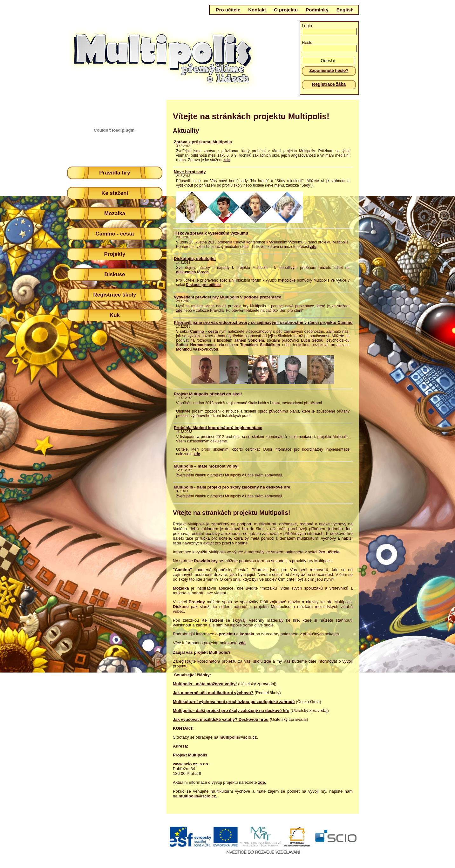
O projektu (286, 10)
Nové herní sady (190, 172)
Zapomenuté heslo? (329, 70)
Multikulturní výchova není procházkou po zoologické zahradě (234, 702)
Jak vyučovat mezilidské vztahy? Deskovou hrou (221, 719)
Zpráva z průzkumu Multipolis (203, 142)
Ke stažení (115, 193)
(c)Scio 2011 (225, 845)
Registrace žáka (329, 84)
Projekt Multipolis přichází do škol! (208, 394)
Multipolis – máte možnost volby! (206, 466)
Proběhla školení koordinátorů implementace (218, 428)
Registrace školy (115, 295)
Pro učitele (228, 10)
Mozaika (115, 213)
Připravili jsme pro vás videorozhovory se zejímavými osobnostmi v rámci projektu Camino (263, 322)
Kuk (115, 315)
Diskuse (115, 274)
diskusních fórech (192, 272)
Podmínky (317, 10)
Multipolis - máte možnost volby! (205, 684)
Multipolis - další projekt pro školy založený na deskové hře (232, 487)
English (345, 10)
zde (227, 160)
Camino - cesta (115, 234)
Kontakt (257, 10)
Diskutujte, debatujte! (195, 259)
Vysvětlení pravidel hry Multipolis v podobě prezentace (227, 297)
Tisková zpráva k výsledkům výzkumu (211, 233)
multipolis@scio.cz (238, 737)
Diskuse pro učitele (203, 285)
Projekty (115, 254)
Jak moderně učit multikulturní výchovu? (213, 693)
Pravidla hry (115, 173)
